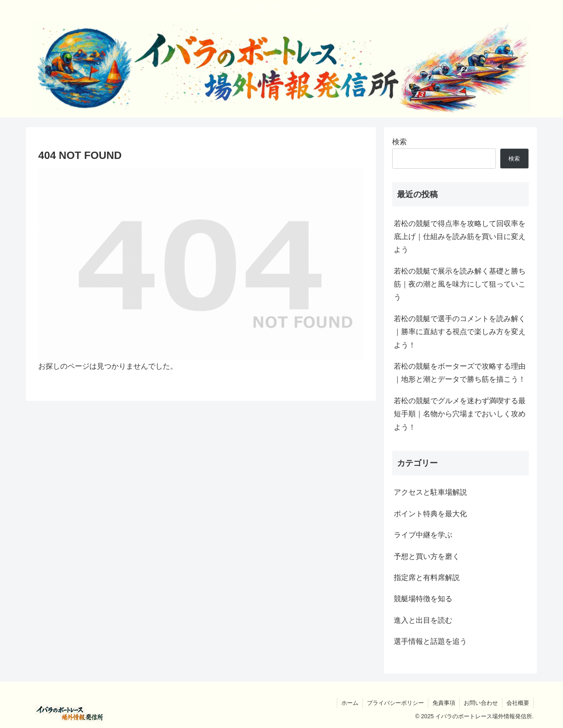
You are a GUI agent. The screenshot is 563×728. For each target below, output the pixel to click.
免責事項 (444, 703)
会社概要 (518, 703)
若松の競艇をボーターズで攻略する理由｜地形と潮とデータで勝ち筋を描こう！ (460, 373)
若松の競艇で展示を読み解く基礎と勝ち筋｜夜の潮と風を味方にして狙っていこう (460, 284)
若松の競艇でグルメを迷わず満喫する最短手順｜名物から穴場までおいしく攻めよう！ (460, 414)
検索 (399, 142)
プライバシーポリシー (395, 703)
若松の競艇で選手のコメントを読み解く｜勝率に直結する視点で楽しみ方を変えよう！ (460, 332)
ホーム (350, 703)
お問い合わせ (481, 703)
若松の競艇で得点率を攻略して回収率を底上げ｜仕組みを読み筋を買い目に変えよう (460, 237)
